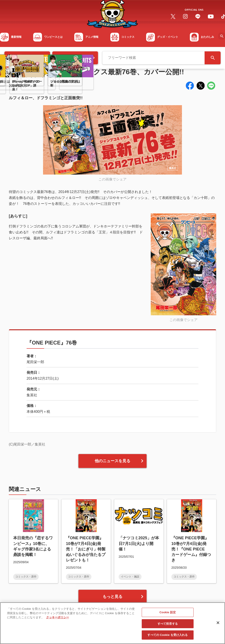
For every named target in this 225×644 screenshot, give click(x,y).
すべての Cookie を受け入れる (168, 637)
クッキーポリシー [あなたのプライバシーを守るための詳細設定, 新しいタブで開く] (58, 619)
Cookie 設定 (168, 614)
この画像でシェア (112, 179)
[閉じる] (218, 624)
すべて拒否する (168, 625)
